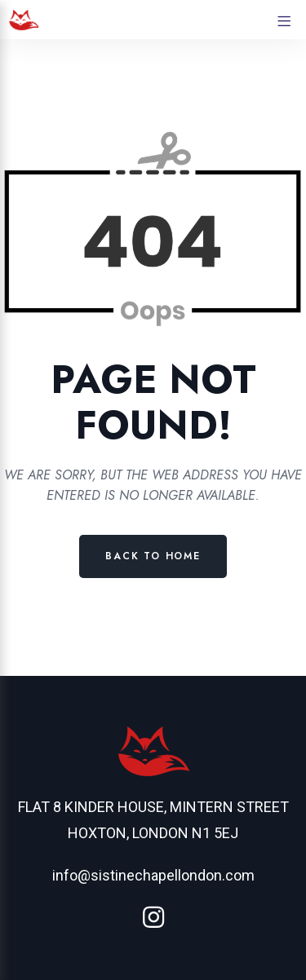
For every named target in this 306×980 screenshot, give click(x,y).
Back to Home (153, 556)
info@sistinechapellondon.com (153, 875)
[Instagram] (153, 918)
